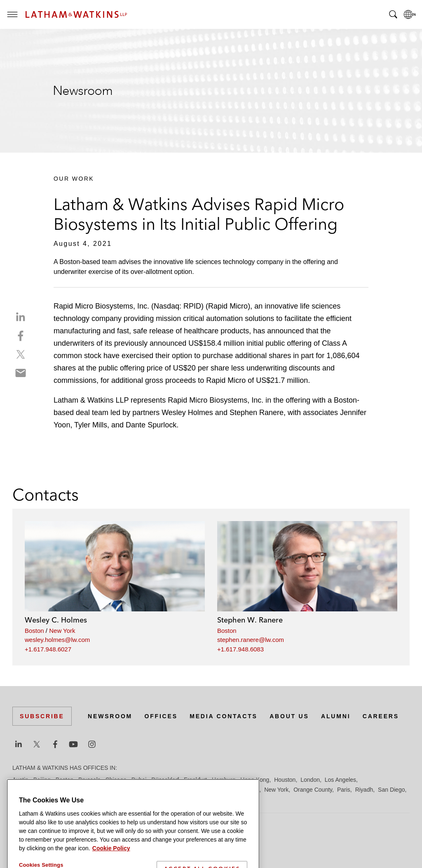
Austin (20, 780)
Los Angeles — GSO (111, 790)
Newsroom (110, 716)
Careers (381, 716)
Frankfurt (195, 780)
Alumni (336, 716)
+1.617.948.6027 (48, 649)
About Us (289, 716)
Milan (229, 790)
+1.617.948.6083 (240, 649)
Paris (344, 790)
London (310, 780)
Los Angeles (340, 780)
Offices (161, 716)
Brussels (89, 780)
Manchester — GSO (191, 790)
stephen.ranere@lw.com (251, 640)
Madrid (151, 790)
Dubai (139, 780)
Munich (250, 790)
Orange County (313, 790)
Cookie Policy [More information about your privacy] (111, 864)
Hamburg (224, 780)
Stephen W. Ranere (250, 620)
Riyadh (364, 790)
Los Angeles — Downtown (46, 790)
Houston (285, 780)
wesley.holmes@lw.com (57, 640)
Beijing (42, 780)
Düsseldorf (165, 780)
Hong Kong (255, 780)
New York (62, 631)
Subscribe (42, 716)
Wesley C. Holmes (56, 620)
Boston (34, 631)
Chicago (116, 780)
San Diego (391, 790)
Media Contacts (223, 716)
